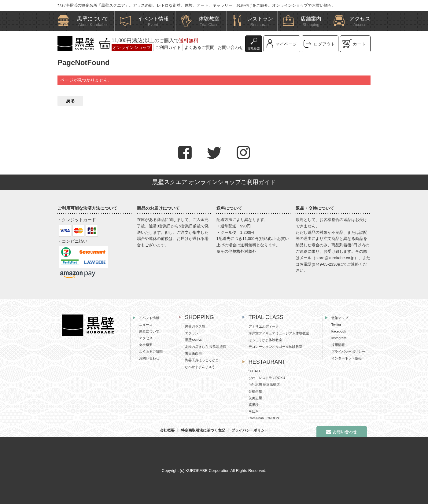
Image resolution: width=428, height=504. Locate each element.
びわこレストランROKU (267, 378)
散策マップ (340, 318)
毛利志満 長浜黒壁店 (264, 384)
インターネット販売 (347, 358)
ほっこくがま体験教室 (265, 340)
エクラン (192, 333)
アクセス (146, 338)
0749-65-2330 (325, 264)
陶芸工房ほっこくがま (202, 360)
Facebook (339, 331)
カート (359, 44)
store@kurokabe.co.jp (335, 258)
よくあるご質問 (199, 47)
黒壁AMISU (194, 340)
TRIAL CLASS (266, 317)
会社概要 (146, 345)
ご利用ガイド (168, 47)
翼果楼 (254, 405)
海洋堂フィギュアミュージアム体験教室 (279, 333)
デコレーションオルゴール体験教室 (275, 347)
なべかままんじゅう (200, 367)
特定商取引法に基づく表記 (203, 430)
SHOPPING (199, 317)
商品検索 (254, 49)
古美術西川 (193, 353)
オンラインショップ (132, 47)
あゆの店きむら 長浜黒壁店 (206, 347)
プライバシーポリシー (348, 351)
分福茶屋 (255, 391)
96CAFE (255, 371)
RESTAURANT (267, 362)
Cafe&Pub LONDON (264, 418)
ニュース (146, 325)
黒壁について (149, 331)
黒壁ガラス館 (195, 326)
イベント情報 (149, 318)
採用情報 (338, 345)
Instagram (339, 338)
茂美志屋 (255, 398)
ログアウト (324, 44)
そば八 (254, 411)
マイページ (286, 44)
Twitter (336, 325)
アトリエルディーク (264, 326)
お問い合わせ (231, 47)
